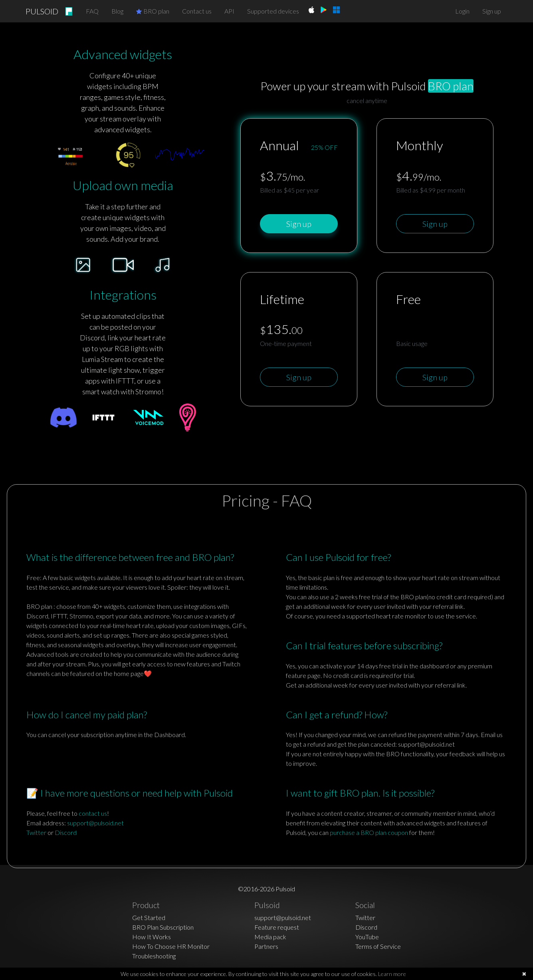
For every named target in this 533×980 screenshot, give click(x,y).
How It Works (152, 937)
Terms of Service (378, 946)
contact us (93, 813)
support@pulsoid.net (95, 823)
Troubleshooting (154, 956)
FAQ (92, 11)
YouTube (367, 937)
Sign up (492, 11)
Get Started (149, 917)
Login (462, 11)
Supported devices (273, 11)
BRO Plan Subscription (163, 927)
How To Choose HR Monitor (171, 946)
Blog (117, 11)
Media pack (270, 937)
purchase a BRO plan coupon (369, 832)
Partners (266, 946)
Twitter (36, 832)
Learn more (392, 974)
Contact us (197, 11)
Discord (66, 832)
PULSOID (42, 11)
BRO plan (153, 11)
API (229, 11)
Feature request (277, 927)
